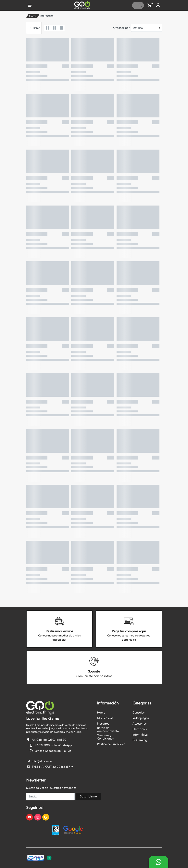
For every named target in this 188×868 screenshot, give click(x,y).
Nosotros (103, 724)
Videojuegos (141, 718)
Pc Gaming (140, 740)
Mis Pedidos (105, 718)
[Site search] (134, 5)
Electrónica (140, 729)
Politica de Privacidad (111, 744)
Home (33, 16)
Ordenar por (121, 28)
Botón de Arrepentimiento (108, 729)
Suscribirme (88, 796)
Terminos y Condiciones (105, 737)
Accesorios (139, 724)
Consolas (138, 713)
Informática (140, 735)
